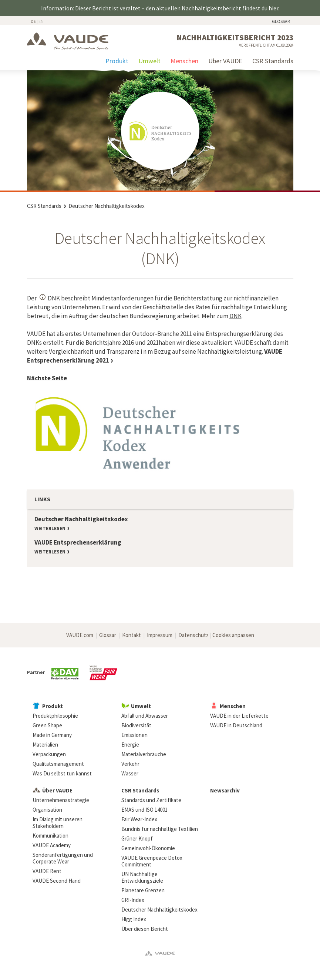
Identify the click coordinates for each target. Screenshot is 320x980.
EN (41, 21)
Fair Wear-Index (139, 819)
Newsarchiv (225, 790)
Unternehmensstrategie (61, 800)
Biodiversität (136, 725)
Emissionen (134, 735)
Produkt (117, 61)
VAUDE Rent (47, 871)
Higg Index (134, 919)
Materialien (45, 745)
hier (273, 8)
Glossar (281, 21)
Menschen (184, 61)
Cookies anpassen (233, 635)
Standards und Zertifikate (151, 800)
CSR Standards (273, 61)
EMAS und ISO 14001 (144, 810)
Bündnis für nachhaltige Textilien (160, 829)
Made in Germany (52, 735)
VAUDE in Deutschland (236, 725)
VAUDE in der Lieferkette (239, 716)
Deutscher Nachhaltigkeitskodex (107, 206)
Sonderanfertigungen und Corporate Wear (63, 858)
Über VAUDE (225, 61)
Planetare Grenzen (143, 890)
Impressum (160, 635)
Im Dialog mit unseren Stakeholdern (58, 823)
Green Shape (47, 725)
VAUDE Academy (52, 845)
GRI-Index (133, 900)
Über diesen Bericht (145, 929)
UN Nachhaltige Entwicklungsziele (142, 877)
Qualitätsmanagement (58, 764)
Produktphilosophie (55, 716)
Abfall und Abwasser (145, 716)
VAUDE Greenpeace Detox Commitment (152, 861)
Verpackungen (49, 754)
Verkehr (130, 764)
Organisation (47, 810)
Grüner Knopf (137, 838)
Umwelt (149, 61)
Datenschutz (193, 635)
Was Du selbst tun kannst (62, 773)
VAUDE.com (80, 635)
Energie (130, 745)
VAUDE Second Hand (57, 881)
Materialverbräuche (144, 754)
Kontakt (132, 635)
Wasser (130, 773)
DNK (54, 298)
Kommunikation (50, 836)
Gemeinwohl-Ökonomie (148, 848)
